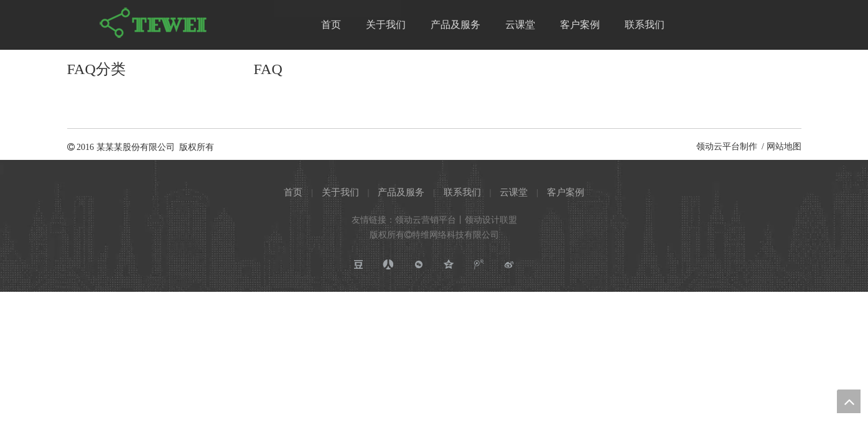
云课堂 (514, 192)
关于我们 (340, 192)
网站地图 (784, 147)
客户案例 (566, 192)
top (849, 401)
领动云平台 (718, 147)
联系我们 (462, 192)
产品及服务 (401, 192)
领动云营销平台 (426, 220)
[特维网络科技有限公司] (154, 23)
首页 (293, 192)
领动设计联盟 (491, 220)
